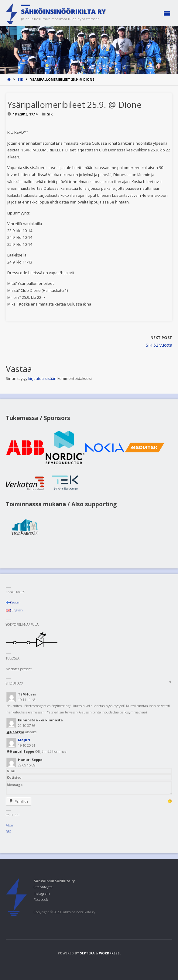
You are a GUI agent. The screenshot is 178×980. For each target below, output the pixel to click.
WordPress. (110, 953)
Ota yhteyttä (43, 887)
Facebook (41, 899)
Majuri (24, 740)
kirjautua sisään (42, 379)
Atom (10, 825)
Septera (87, 953)
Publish (21, 801)
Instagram (42, 893)
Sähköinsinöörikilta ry (63, 11)
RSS (8, 831)
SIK (20, 80)
